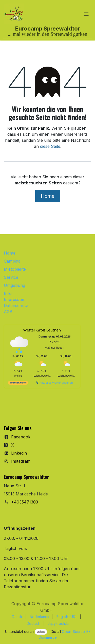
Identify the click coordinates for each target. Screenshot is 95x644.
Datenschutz (16, 305)
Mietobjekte (15, 269)
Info (8, 293)
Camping (12, 261)
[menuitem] (17, 617)
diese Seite (50, 146)
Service (11, 277)
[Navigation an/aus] (86, 14)
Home (48, 196)
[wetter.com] (18, 384)
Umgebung (14, 285)
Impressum (15, 299)
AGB (8, 312)
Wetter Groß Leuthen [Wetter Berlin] (42, 330)
